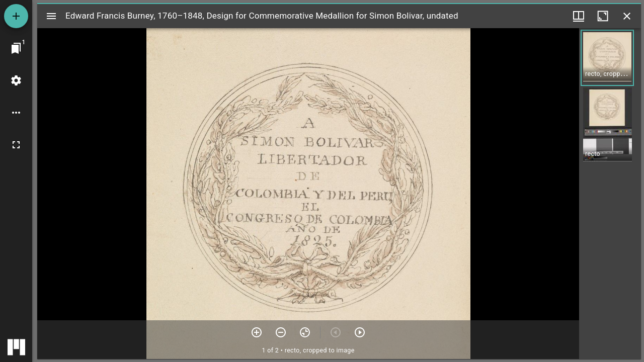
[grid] (610, 194)
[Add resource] (16, 16)
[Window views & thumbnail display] (579, 16)
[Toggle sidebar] (51, 16)
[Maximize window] (603, 16)
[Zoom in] (257, 332)
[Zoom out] (281, 332)
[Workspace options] (16, 113)
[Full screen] (16, 145)
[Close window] (627, 16)
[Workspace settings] (16, 80)
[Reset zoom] (305, 332)
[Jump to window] (16, 48)
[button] (607, 58)
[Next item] (360, 332)
